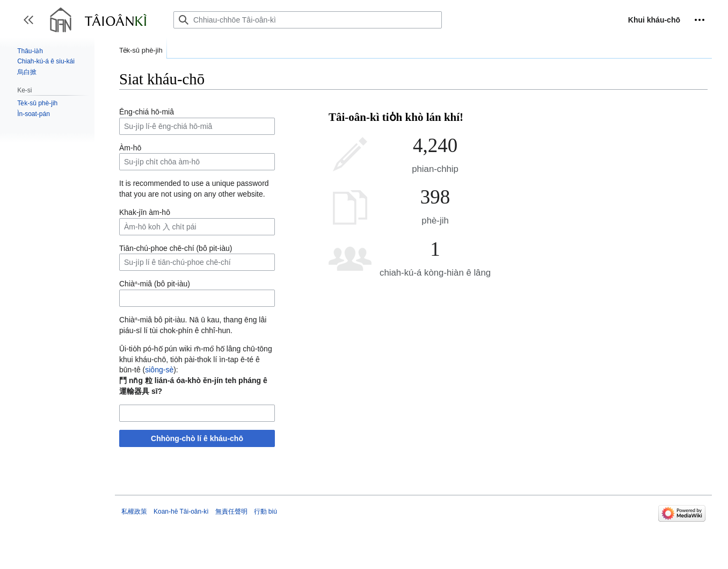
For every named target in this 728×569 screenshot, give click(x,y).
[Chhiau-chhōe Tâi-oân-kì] (308, 20)
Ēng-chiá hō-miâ (147, 112)
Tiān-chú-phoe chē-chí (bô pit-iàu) (176, 248)
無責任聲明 (231, 512)
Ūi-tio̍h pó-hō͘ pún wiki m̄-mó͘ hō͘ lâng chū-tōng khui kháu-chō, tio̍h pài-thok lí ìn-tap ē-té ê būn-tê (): (196, 359)
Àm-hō (130, 148)
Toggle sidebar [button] (32, 25)
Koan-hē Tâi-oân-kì (181, 512)
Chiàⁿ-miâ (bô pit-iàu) (155, 284)
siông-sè (159, 370)
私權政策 (134, 512)
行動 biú (265, 512)
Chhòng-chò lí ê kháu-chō (197, 438)
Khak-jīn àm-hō (145, 212)
